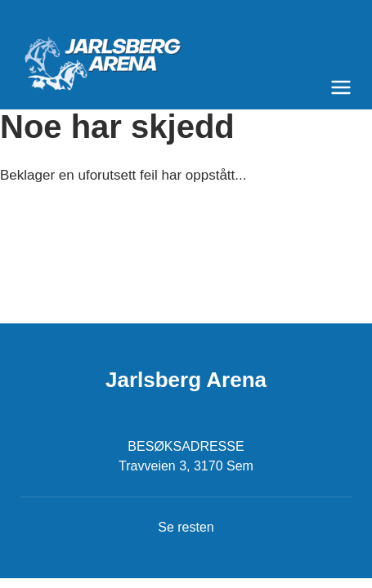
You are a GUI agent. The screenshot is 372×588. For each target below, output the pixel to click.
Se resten (186, 527)
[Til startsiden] (186, 57)
